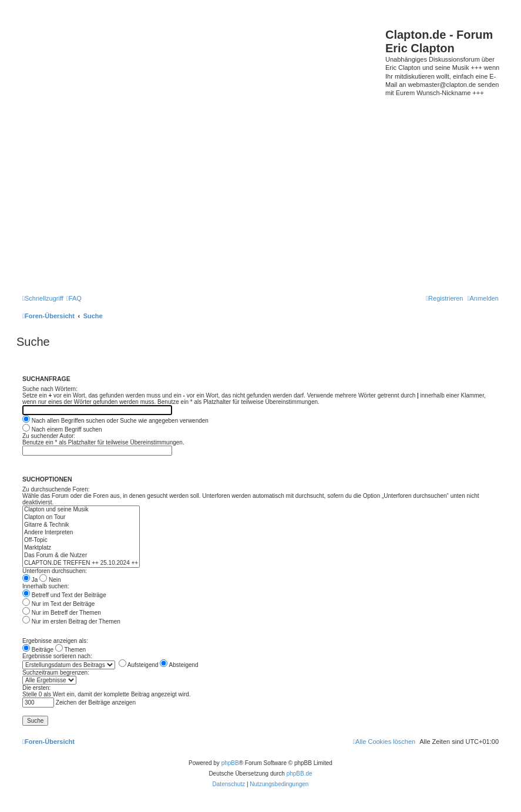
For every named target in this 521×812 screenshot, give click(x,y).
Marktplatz (81, 548)
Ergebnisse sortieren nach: (57, 656)
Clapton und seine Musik (81, 510)
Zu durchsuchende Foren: (56, 489)
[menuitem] (74, 298)
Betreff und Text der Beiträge (64, 595)
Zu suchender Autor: (49, 436)
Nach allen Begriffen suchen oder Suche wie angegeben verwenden (115, 421)
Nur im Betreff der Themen (62, 613)
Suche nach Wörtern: (50, 389)
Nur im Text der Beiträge (58, 604)
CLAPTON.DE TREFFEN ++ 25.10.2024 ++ (81, 563)
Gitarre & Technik (81, 525)
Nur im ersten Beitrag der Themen (71, 621)
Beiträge (38, 650)
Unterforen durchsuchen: (55, 571)
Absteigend (179, 665)
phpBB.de (300, 774)
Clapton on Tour (81, 518)
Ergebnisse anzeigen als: (55, 641)
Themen (70, 650)
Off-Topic (81, 540)
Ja (30, 580)
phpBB (230, 763)
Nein (50, 580)
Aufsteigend (139, 665)
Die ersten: (36, 688)
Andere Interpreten (81, 533)
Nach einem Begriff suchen (62, 429)
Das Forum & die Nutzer (81, 556)
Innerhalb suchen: (46, 586)
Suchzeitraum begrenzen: (56, 673)
